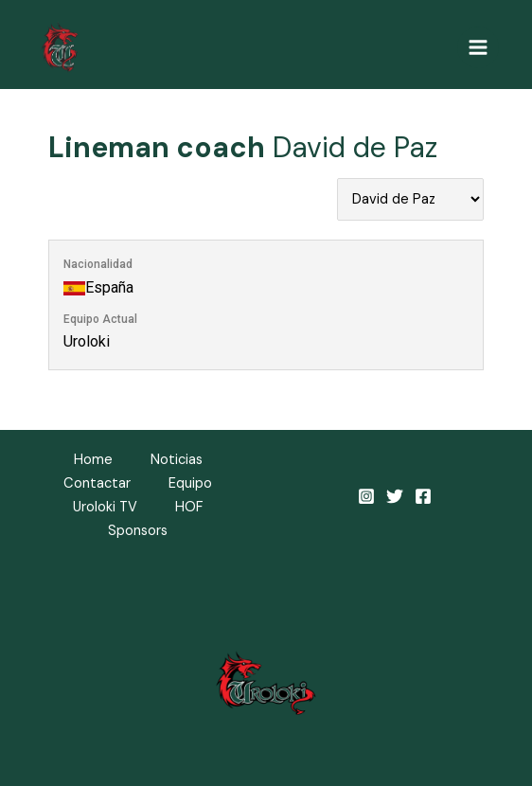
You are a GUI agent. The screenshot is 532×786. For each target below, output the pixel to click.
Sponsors (138, 531)
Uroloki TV (105, 507)
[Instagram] (366, 496)
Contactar (97, 483)
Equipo (190, 483)
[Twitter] (395, 496)
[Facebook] (423, 496)
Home (93, 460)
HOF (189, 507)
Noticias (177, 460)
